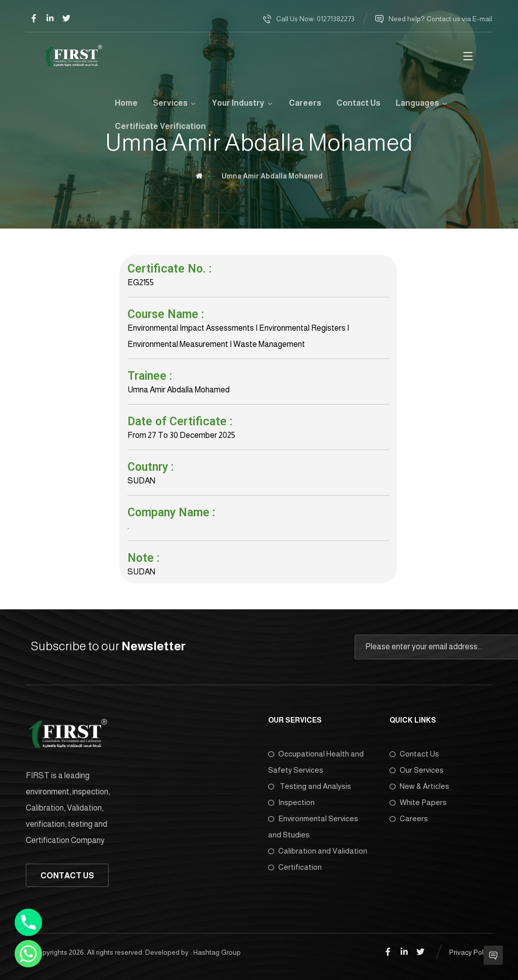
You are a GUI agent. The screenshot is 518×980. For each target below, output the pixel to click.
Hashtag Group (217, 952)
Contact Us (414, 754)
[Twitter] (66, 18)
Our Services (417, 770)
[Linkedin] (50, 18)
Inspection (291, 802)
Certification (295, 867)
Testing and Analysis (310, 786)
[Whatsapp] (28, 954)
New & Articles (419, 786)
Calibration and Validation (318, 851)
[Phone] (28, 922)
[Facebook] (34, 18)
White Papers (418, 802)
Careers (409, 818)
